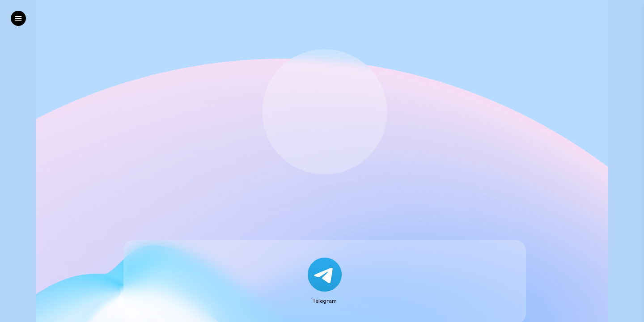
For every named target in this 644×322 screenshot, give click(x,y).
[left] (18, 18)
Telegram (325, 301)
